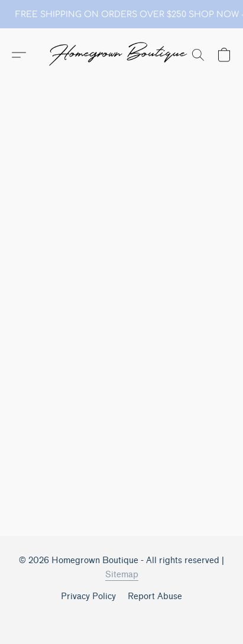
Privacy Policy (88, 596)
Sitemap (122, 575)
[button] (122, 55)
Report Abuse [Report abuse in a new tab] (155, 596)
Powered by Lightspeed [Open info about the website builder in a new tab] (122, 618)
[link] (122, 15)
